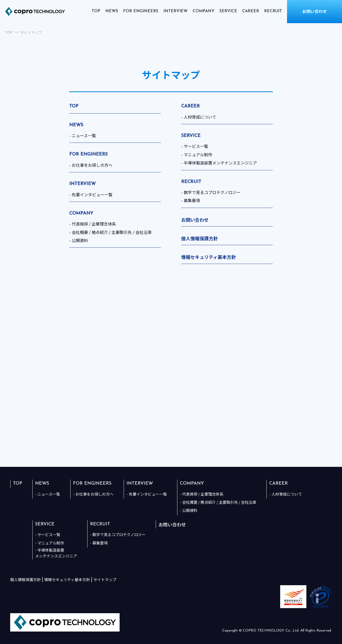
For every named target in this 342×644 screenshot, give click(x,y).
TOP (96, 11)
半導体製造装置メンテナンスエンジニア (220, 163)
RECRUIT (273, 11)
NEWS (112, 11)
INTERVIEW (175, 11)
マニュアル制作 (198, 155)
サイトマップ (105, 579)
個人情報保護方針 (199, 238)
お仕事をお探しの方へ (92, 165)
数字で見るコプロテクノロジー (212, 192)
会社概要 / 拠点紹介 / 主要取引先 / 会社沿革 (112, 232)
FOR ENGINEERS (141, 11)
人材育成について (200, 117)
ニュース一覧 (84, 135)
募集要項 (192, 200)
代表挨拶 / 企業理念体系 (94, 224)
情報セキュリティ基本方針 (209, 257)
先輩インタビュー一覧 (92, 194)
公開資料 (80, 240)
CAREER (251, 11)
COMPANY (203, 11)
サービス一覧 (196, 146)
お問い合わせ (195, 220)
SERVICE (228, 11)
